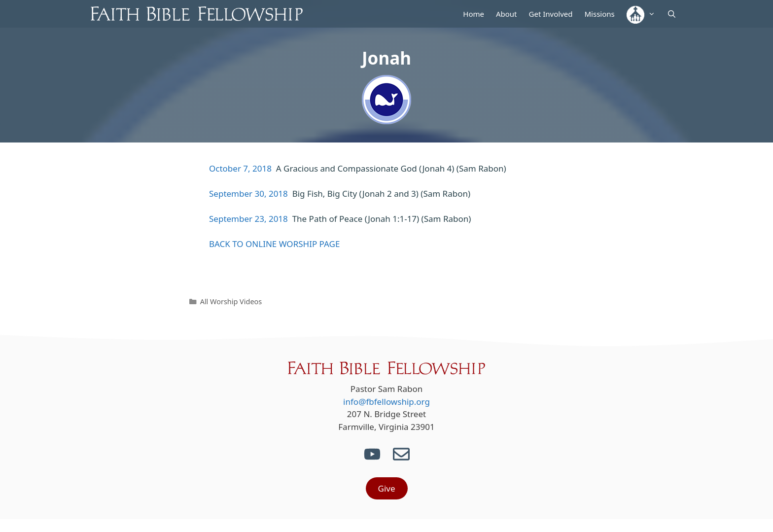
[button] (641, 14)
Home (474, 14)
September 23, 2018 (248, 219)
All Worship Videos (231, 301)
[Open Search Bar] (672, 14)
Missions (599, 14)
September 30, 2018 (248, 194)
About (507, 14)
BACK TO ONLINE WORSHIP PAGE (274, 244)
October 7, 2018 (240, 168)
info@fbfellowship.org (386, 402)
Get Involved (551, 14)
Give (387, 488)
